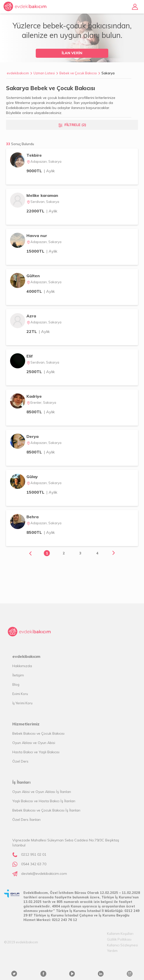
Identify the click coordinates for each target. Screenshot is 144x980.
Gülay (32, 477)
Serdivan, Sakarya (43, 202)
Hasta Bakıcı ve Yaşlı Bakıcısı (36, 752)
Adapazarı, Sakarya (44, 161)
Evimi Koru (20, 694)
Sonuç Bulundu (23, 144)
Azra (31, 316)
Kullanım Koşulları (120, 934)
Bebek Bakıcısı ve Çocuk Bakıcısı (38, 733)
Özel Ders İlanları (26, 820)
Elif (30, 356)
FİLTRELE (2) (75, 125)
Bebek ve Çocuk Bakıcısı (78, 73)
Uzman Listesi (44, 73)
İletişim (18, 675)
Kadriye (34, 396)
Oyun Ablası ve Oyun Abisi (34, 743)
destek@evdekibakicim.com (44, 874)
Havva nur (37, 236)
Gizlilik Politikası (119, 939)
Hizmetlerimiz (26, 724)
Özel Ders (20, 761)
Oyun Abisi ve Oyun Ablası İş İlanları (42, 792)
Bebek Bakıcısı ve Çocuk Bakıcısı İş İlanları (46, 810)
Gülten (33, 276)
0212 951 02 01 (34, 854)
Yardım (112, 951)
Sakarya (108, 73)
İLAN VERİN (72, 53)
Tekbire (34, 155)
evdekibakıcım (18, 73)
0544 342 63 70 (34, 864)
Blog (16, 684)
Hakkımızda (22, 666)
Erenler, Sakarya (41, 402)
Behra (32, 517)
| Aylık (49, 171)
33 (20, 144)
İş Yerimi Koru (22, 703)
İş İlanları (21, 782)
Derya (32, 436)
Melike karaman (42, 195)
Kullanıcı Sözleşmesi (122, 945)
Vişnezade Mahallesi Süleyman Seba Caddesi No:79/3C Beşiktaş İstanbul (66, 843)
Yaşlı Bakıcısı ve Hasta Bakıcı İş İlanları (44, 801)
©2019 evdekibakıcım (21, 942)
